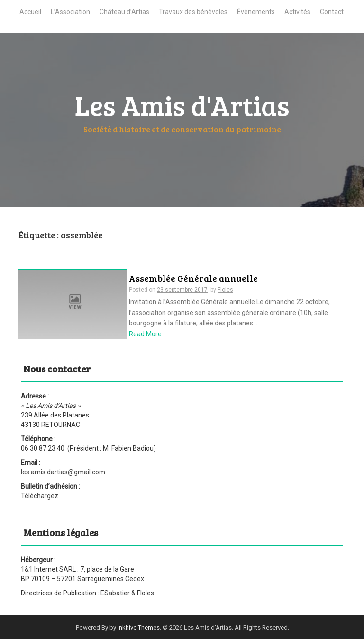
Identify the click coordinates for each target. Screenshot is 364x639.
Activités (297, 12)
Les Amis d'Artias (182, 105)
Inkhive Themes (139, 627)
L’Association (70, 12)
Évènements (256, 12)
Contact (332, 12)
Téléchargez (40, 496)
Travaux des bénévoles (193, 12)
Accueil (30, 12)
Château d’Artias (124, 12)
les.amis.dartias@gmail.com (63, 472)
